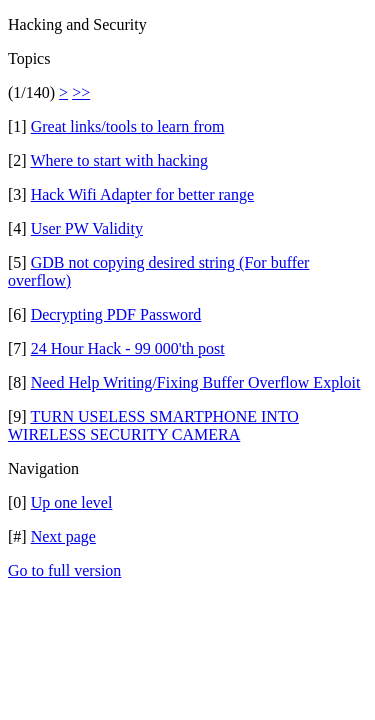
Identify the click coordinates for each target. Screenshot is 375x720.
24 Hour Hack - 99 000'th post (128, 348)
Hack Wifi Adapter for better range (142, 194)
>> (81, 92)
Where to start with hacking (119, 160)
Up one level (72, 502)
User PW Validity (87, 228)
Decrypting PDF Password (116, 314)
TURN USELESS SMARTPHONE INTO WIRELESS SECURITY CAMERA (153, 425)
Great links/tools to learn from (128, 126)
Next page (63, 536)
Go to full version (64, 570)
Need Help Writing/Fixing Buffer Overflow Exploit (196, 382)
